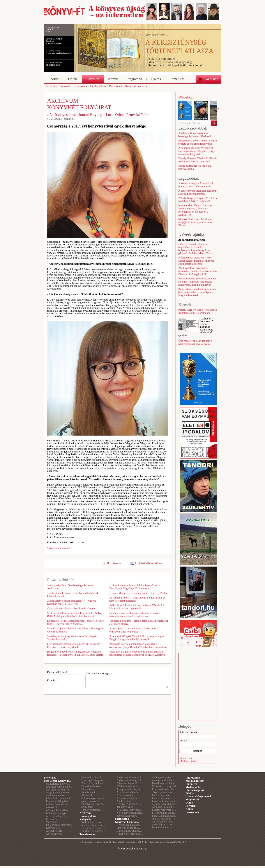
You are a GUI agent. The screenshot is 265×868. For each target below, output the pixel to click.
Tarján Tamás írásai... (92, 828)
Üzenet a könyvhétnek (199, 796)
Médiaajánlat (193, 787)
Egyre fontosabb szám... (164, 801)
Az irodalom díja (125, 795)
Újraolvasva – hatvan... (93, 804)
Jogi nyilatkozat (195, 781)
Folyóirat (191, 806)
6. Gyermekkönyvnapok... (130, 780)
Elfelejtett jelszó (188, 761)
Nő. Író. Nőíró (124, 801)
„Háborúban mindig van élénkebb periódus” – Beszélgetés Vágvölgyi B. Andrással (135, 587)
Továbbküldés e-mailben (148, 563)
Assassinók (52, 807)
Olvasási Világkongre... (129, 804)
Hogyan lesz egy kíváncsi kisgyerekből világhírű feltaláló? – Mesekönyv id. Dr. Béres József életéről (76, 653)
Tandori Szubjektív (91, 810)
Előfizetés (191, 784)
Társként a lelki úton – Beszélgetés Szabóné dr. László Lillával (73, 595)
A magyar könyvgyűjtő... (59, 787)
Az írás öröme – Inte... (164, 822)
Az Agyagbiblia (54, 834)
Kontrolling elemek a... (93, 778)
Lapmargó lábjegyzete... (94, 780)
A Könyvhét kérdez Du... (130, 834)
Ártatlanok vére (54, 831)
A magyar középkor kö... (59, 790)
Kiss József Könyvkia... (58, 781)
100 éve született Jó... (128, 783)
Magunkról (192, 799)
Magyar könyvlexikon (57, 793)
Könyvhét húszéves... (127, 822)
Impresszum (193, 778)
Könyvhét (50, 778)
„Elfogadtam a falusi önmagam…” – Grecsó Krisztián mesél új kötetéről (72, 602)
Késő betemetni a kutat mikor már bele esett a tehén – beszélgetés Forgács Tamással (197, 292)
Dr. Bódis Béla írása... (93, 831)
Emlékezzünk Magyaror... (59, 825)
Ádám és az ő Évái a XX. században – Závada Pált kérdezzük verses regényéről (137, 607)
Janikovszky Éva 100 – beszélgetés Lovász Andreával (71, 587)
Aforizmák (87, 795)
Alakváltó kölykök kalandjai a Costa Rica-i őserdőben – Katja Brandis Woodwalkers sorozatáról (138, 645)
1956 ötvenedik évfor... (129, 786)
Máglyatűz (52, 822)
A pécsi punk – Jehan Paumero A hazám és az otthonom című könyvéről (135, 630)
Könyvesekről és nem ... (164, 789)
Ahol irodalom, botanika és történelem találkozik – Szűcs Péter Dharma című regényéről (198, 271)
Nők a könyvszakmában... (130, 813)
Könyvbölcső (53, 828)
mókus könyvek (90, 801)
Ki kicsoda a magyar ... (58, 813)
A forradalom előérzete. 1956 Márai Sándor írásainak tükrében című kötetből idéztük (196, 261)
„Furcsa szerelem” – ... (164, 819)
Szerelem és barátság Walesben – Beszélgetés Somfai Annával (72, 638)
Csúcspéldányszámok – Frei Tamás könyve (71, 608)
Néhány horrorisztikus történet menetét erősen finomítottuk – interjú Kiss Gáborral (135, 615)
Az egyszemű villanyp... (165, 780)
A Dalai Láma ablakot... (164, 804)
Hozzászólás (114, 563)
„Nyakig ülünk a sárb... (164, 792)
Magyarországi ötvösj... (58, 784)
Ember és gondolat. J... (164, 798)
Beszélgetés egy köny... (164, 783)
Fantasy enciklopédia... (58, 801)
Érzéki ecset (52, 819)
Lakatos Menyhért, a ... (164, 810)
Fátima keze (88, 789)
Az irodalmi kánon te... (129, 792)
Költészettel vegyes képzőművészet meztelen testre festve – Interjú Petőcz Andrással (75, 622)
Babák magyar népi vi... (94, 798)
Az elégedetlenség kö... (58, 816)
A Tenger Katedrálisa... (58, 810)
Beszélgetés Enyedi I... (164, 827)
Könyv (189, 809)
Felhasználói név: (189, 732)
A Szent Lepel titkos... (57, 804)
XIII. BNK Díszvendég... (130, 810)
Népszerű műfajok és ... (129, 798)
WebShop (212, 79)
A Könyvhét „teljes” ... (164, 778)
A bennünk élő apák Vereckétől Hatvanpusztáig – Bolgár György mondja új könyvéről (136, 638)
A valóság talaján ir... (163, 807)
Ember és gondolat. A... (129, 828)
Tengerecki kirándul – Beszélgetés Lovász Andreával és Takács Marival (139, 622)
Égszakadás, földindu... (93, 783)
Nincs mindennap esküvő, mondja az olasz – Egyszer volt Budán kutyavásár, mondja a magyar (197, 282)
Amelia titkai (88, 792)
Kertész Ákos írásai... (92, 822)
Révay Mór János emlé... (59, 798)
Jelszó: (183, 741)
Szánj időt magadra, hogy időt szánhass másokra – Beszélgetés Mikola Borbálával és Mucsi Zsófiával (137, 653)
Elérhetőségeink (195, 790)
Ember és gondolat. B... (164, 795)
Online (189, 803)
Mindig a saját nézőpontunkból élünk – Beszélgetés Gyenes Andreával (76, 630)
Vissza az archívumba (59, 548)
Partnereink (122, 819)
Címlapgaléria (88, 816)
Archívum (85, 813)
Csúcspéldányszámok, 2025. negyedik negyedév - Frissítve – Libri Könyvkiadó (75, 645)
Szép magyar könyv (127, 816)
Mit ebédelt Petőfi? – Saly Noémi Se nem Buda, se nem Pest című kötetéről (137, 599)
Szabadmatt (87, 807)
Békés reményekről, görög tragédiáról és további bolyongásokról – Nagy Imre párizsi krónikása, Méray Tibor (195, 249)
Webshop (186, 97)
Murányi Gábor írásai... (93, 825)
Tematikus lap (88, 834)
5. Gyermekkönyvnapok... (130, 778)
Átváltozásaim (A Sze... (129, 825)
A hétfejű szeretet (55, 796)
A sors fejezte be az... (163, 825)
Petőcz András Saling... (164, 813)
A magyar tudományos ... (130, 789)
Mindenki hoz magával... (165, 786)
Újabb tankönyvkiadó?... (129, 831)
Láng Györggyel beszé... (165, 816)
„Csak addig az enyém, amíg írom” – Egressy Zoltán (138, 593)
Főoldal (190, 793)
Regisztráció (186, 758)
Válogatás (85, 819)
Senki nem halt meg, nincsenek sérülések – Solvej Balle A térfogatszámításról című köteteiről (75, 615)
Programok (192, 812)
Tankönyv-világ (125, 807)
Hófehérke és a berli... (93, 786)
